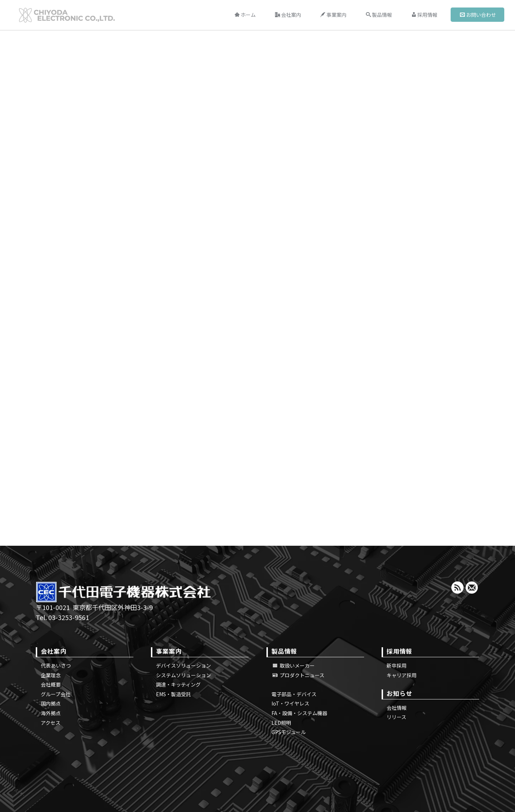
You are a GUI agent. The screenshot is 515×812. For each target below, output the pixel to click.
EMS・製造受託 (173, 694)
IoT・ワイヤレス (290, 703)
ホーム (245, 15)
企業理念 (51, 675)
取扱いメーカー (294, 665)
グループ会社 (56, 694)
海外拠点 (51, 713)
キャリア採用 (402, 675)
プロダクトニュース (298, 675)
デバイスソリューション (183, 665)
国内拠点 (51, 703)
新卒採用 (397, 665)
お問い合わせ (478, 15)
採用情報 (424, 15)
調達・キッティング (178, 684)
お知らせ (399, 693)
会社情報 (397, 708)
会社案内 (288, 15)
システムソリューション (183, 675)
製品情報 (379, 15)
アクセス (51, 723)
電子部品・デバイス (294, 694)
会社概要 (51, 684)
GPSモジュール (289, 732)
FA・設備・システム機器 (299, 713)
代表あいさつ (56, 665)
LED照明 (281, 723)
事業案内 (333, 15)
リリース (396, 717)
